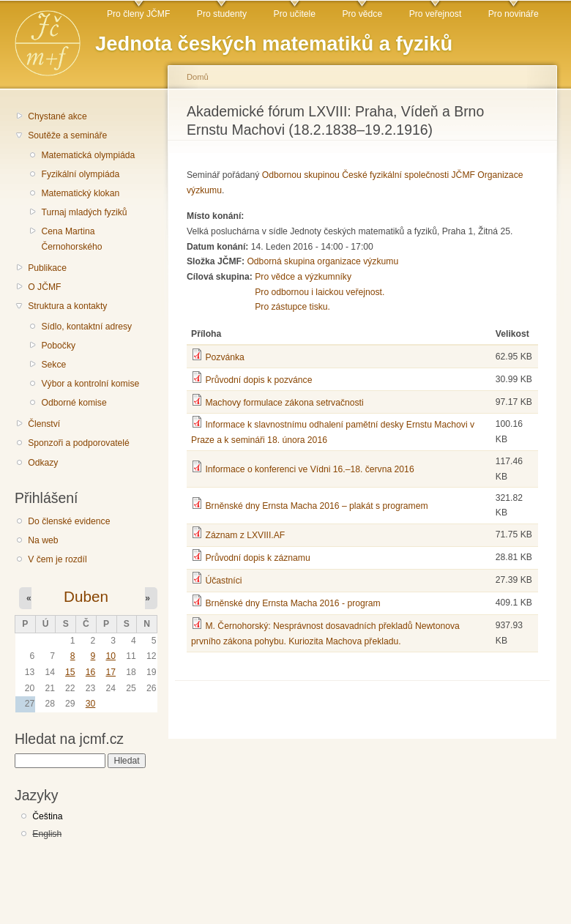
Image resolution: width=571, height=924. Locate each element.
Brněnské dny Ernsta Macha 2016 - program (292, 603)
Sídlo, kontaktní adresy (86, 327)
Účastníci (223, 581)
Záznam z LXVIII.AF (245, 535)
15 (70, 672)
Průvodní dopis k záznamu (257, 558)
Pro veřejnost (436, 14)
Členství (44, 424)
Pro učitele (295, 14)
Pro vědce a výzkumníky (303, 277)
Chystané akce (57, 116)
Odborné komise (74, 403)
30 (91, 704)
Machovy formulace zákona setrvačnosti (284, 403)
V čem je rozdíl (57, 559)
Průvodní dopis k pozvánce (258, 380)
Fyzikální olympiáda (80, 174)
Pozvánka (224, 357)
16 (91, 672)
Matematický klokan (80, 193)
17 (111, 672)
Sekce (53, 365)
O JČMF (44, 287)
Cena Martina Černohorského (71, 239)
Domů (198, 77)
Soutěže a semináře (67, 135)
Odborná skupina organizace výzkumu (322, 261)
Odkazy (43, 463)
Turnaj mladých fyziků (84, 212)
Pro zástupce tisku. (292, 307)
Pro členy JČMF (138, 14)
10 (111, 656)
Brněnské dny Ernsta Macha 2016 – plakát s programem (316, 506)
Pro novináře (514, 14)
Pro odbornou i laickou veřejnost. (320, 292)
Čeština (47, 816)
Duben (86, 596)
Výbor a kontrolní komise (90, 384)
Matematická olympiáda (88, 155)
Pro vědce (362, 14)
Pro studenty (222, 14)
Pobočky (58, 346)
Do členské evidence (69, 521)
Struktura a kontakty (67, 306)
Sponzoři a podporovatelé (79, 443)
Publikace (47, 268)
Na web (43, 540)
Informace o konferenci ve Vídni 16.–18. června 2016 (309, 469)
